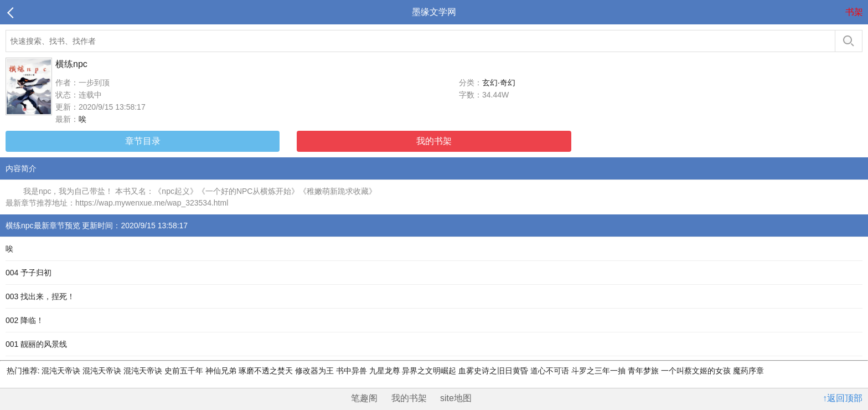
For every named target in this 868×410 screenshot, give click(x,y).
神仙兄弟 (222, 371)
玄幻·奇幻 (499, 83)
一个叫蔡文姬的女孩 (697, 371)
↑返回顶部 (843, 398)
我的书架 (434, 141)
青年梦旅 (644, 371)
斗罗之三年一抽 (600, 371)
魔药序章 (748, 371)
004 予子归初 (29, 273)
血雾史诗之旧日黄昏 (494, 371)
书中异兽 (353, 371)
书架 (854, 12)
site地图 (456, 398)
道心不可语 (551, 371)
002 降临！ (25, 320)
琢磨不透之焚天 (267, 371)
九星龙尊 (386, 371)
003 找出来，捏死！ (40, 296)
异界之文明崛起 (430, 371)
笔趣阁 (364, 398)
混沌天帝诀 (61, 371)
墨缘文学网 (434, 12)
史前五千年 (185, 371)
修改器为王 (316, 371)
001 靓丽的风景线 (36, 344)
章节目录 (143, 141)
